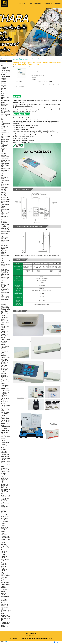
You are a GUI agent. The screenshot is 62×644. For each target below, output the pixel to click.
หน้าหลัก (15, 58)
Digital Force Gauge (23, 58)
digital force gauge (31, 67)
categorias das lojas (21, 67)
